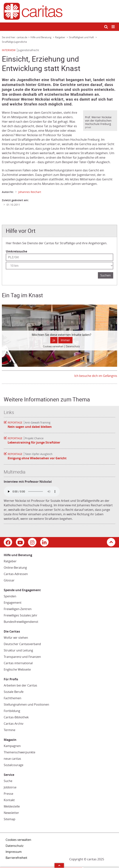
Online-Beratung (15, 568)
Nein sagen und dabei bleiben (30, 427)
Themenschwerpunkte (20, 752)
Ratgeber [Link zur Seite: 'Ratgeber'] (60, 37)
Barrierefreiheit (16, 858)
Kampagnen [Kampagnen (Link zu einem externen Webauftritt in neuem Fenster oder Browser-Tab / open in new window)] (12, 746)
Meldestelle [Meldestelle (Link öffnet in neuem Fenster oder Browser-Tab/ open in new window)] (12, 806)
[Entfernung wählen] (59, 266)
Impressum (14, 852)
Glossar (9, 580)
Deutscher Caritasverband (22, 644)
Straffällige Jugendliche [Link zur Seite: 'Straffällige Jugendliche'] (14, 42)
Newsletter (11, 813)
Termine (10, 730)
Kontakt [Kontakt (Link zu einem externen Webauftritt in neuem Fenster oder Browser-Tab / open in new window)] (9, 800)
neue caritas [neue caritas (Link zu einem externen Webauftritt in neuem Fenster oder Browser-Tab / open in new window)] (12, 759)
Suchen (106, 275)
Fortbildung (12, 711)
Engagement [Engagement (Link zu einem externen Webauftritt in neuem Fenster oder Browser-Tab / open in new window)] (13, 603)
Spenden (10, 596)
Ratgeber (10, 561)
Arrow (59, 865)
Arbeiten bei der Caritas (20, 685)
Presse (8, 794)
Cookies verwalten (18, 840)
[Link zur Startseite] (59, 11)
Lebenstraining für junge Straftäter (34, 442)
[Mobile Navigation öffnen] (113, 27)
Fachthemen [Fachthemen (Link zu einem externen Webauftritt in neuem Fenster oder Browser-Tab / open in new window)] (13, 698)
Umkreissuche (16, 251)
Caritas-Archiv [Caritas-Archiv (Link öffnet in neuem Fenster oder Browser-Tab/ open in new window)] (14, 724)
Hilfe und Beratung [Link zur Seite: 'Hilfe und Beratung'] (41, 37)
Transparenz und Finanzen (22, 657)
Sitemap (10, 819)
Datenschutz (14, 846)
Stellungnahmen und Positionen (26, 704)
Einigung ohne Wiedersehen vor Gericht (37, 458)
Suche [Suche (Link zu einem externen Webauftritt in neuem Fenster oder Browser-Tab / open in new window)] (8, 781)
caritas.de (22, 37)
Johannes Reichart (30, 192)
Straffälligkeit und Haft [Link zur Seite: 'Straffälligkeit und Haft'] (82, 37)
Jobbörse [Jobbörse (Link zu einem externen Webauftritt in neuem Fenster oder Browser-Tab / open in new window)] (10, 787)
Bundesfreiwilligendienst (21, 622)
